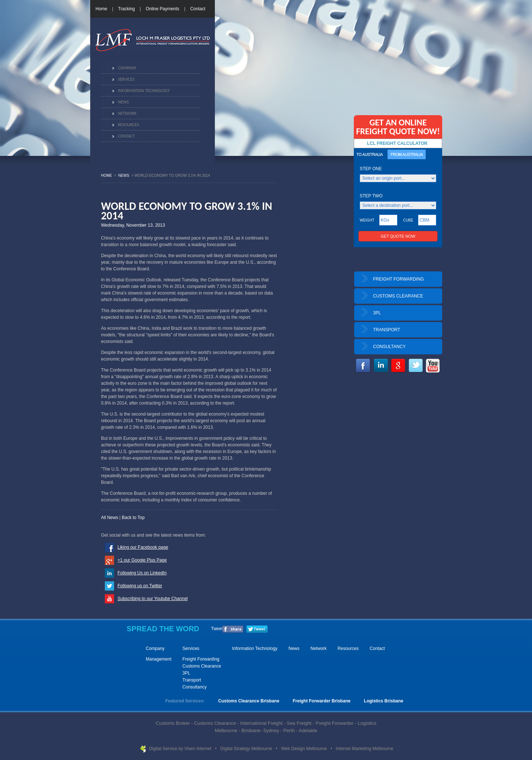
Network (127, 113)
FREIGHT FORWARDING (399, 279)
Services (126, 79)
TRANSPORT (387, 330)
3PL (377, 313)
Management (159, 659)
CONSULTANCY (390, 347)
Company (127, 68)
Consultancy (195, 687)
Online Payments (162, 9)
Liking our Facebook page (143, 547)
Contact (198, 9)
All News (110, 518)
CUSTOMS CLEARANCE (398, 296)
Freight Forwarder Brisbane (322, 701)
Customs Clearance (202, 666)
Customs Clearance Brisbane (249, 701)
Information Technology (144, 91)
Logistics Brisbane (384, 701)
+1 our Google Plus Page (142, 560)
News (124, 102)
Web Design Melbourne (304, 749)
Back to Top (133, 518)
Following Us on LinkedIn (142, 573)
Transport (192, 680)
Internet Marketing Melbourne (365, 749)
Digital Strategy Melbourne (247, 749)
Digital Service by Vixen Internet (181, 749)
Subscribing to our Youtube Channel (153, 599)
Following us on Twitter (140, 586)
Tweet (217, 629)
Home (102, 9)
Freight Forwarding (201, 659)
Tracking (126, 9)
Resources (129, 125)
